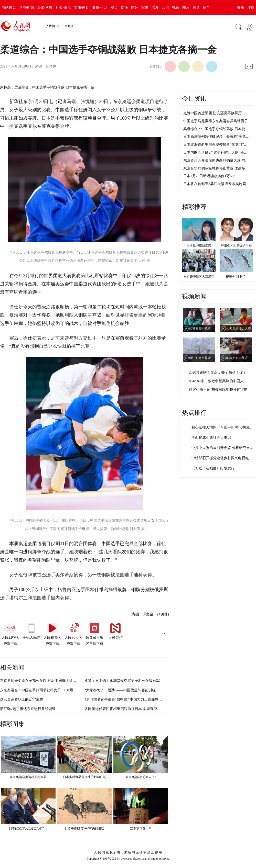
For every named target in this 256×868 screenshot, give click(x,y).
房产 (206, 8)
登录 (241, 8)
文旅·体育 (82, 8)
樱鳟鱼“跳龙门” (236, 277)
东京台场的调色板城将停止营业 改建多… (216, 168)
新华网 (51, 66)
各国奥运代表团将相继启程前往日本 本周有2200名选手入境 (132, 709)
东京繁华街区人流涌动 (199, 277)
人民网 (51, 26)
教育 (196, 8)
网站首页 (9, 8)
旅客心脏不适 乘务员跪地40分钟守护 (218, 390)
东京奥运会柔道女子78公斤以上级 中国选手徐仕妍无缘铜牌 (47, 681)
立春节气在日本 (141, 828)
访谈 (124, 8)
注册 (251, 8)
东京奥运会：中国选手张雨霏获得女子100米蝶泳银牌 (42, 690)
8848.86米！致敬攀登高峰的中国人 (216, 381)
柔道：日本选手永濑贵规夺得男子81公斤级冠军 (122, 681)
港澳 (155, 8)
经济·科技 (45, 8)
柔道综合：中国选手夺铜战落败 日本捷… (216, 129)
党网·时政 (27, 8)
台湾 (165, 8)
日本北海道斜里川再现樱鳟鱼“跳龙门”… (215, 145)
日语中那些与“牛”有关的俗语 (85, 828)
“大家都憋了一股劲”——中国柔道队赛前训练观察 (124, 690)
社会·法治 (63, 8)
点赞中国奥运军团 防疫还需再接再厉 (212, 113)
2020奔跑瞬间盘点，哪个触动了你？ (218, 372)
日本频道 (68, 26)
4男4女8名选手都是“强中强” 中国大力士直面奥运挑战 (127, 699)
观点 (114, 8)
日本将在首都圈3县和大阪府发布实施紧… (216, 184)
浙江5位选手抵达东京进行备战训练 (28, 709)
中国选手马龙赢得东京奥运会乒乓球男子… (217, 121)
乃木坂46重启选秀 (199, 245)
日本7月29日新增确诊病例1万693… (211, 176)
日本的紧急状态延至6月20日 (28, 828)
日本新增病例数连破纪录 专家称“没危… (216, 137)
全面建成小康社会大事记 (211, 438)
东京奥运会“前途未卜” (141, 777)
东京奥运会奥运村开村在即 (28, 777)
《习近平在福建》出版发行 (213, 468)
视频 (176, 8)
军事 (145, 8)
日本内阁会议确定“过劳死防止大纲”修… (215, 153)
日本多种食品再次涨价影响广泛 (84, 777)
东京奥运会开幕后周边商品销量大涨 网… (216, 160)
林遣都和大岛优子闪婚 (236, 245)
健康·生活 (100, 8)
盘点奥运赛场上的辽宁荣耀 (22, 699)
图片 (186, 8)
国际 (135, 8)
